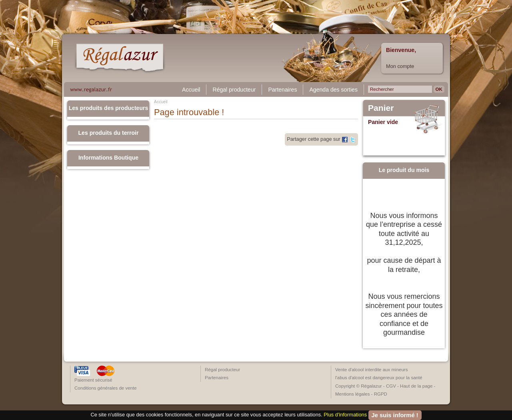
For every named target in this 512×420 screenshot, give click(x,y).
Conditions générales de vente (106, 388)
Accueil (191, 90)
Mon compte (400, 66)
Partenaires (282, 90)
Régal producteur (234, 90)
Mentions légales (352, 394)
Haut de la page (416, 386)
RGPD (381, 394)
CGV (391, 386)
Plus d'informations (345, 415)
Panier (381, 108)
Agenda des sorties (333, 90)
